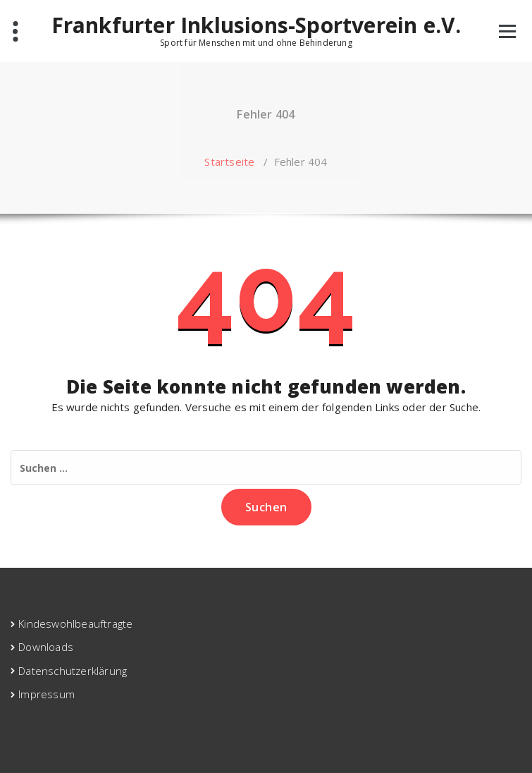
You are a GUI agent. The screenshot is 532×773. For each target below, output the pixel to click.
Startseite (229, 162)
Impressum (47, 694)
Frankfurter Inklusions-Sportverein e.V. (256, 25)
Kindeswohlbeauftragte (75, 623)
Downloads (46, 647)
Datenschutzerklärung (73, 671)
